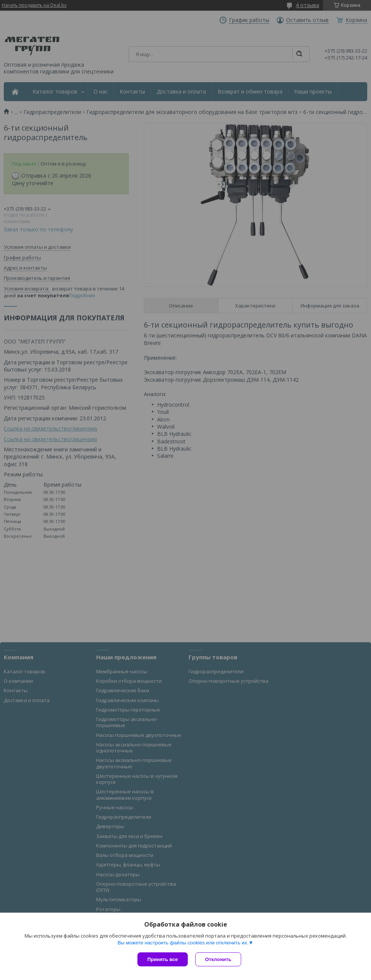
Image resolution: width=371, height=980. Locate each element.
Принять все (163, 959)
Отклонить (218, 959)
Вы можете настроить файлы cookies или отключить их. (183, 943)
